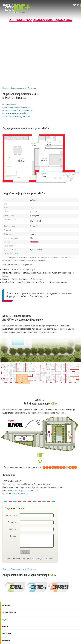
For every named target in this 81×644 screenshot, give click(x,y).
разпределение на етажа (14, 113)
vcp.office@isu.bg (20, 494)
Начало (6, 88)
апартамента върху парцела (16, 116)
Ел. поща (37, 559)
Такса (5, 627)
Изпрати (25, 552)
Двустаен (31, 88)
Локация (6, 634)
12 (75, 467)
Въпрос (48, 559)
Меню (76, 5)
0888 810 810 (14, 490)
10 (70, 467)
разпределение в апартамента (17, 110)
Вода (4, 620)
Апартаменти (18, 88)
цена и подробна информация (16, 107)
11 (73, 467)
